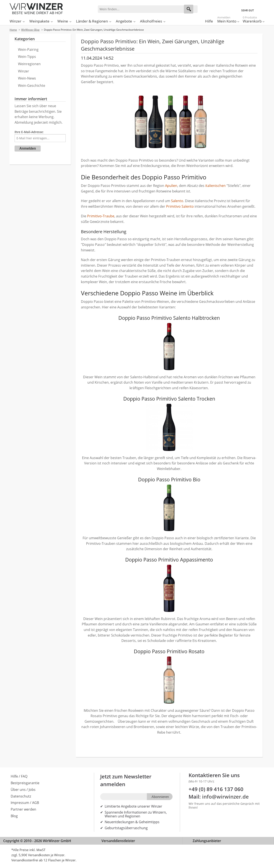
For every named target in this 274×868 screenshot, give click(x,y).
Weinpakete (39, 21)
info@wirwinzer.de (225, 797)
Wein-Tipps (27, 57)
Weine (63, 21)
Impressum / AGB (25, 803)
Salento (177, 201)
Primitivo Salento (180, 206)
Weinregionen (29, 64)
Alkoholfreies (151, 21)
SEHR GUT (248, 10)
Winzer (16, 21)
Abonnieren (160, 797)
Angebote (124, 21)
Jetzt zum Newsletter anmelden (126, 780)
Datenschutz (21, 796)
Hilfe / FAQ (19, 776)
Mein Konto (227, 20)
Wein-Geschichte (32, 86)
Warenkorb (252, 20)
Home (13, 30)
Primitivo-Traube (101, 216)
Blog (14, 816)
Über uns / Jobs (23, 790)
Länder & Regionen (92, 21)
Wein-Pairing (28, 50)
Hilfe (209, 21)
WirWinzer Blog (30, 30)
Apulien (171, 186)
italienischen (215, 186)
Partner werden (23, 809)
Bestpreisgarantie (25, 783)
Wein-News (27, 78)
